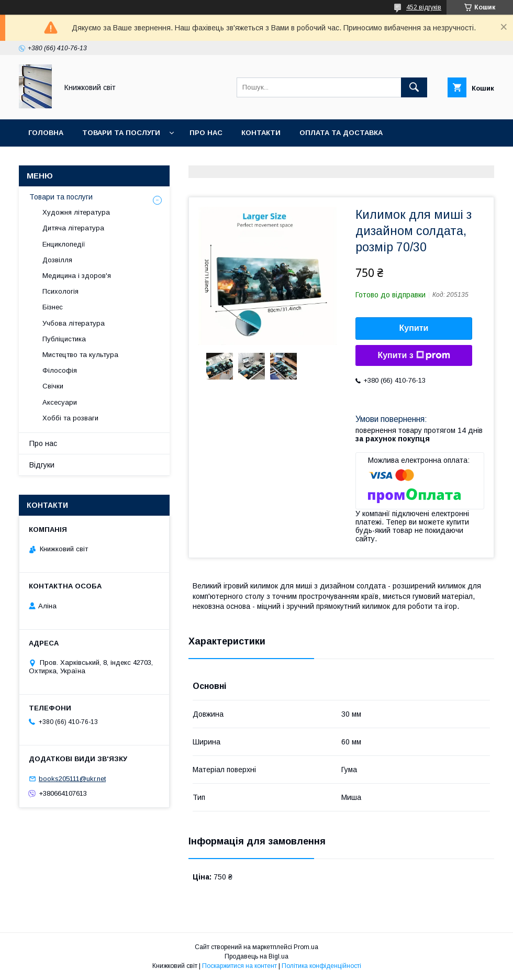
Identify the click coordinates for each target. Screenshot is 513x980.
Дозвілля (57, 260)
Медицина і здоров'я (77, 276)
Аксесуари (60, 402)
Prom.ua (306, 947)
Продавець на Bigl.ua (256, 956)
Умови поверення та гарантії (87, 160)
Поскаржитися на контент (239, 966)
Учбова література (74, 323)
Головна (46, 133)
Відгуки (42, 465)
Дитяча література (73, 228)
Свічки (53, 386)
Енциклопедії (64, 244)
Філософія (60, 370)
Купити (414, 328)
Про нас (206, 133)
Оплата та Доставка (341, 133)
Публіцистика (64, 339)
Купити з (414, 355)
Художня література (76, 212)
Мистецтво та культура (80, 355)
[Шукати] (414, 87)
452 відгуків (424, 7)
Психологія (60, 291)
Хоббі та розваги (70, 418)
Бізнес (53, 307)
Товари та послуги (121, 133)
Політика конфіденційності (321, 966)
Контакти (261, 133)
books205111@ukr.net (72, 779)
